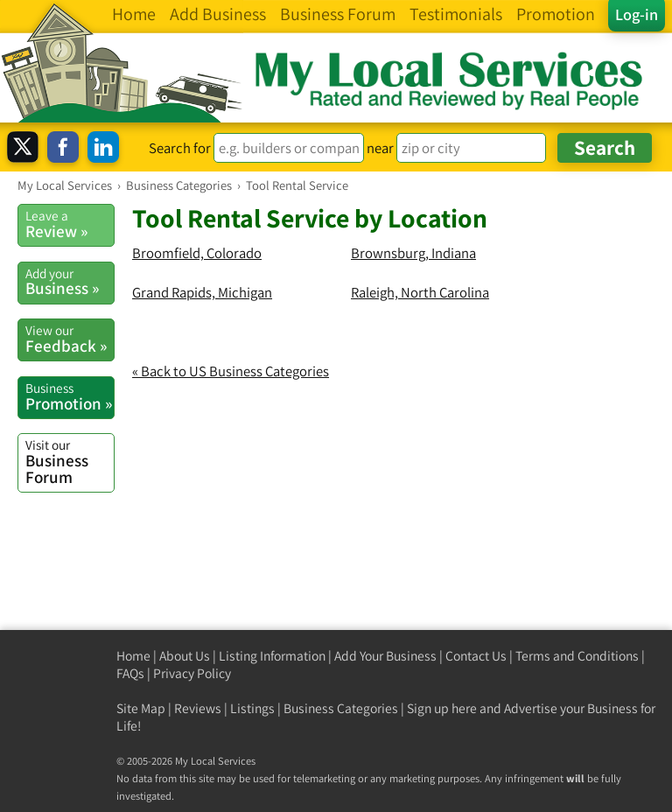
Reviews (198, 708)
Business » (70, 282)
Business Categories (341, 708)
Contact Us (476, 656)
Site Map (141, 708)
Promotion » (70, 396)
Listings (252, 708)
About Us (185, 656)
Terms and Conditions (577, 656)
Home (133, 656)
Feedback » (70, 339)
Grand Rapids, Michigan (202, 292)
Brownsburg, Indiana (413, 253)
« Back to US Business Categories (231, 371)
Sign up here (442, 708)
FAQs (130, 673)
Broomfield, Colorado (197, 253)
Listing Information (272, 656)
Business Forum (70, 462)
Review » (70, 224)
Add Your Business (385, 656)
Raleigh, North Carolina (420, 292)
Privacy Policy (192, 673)
